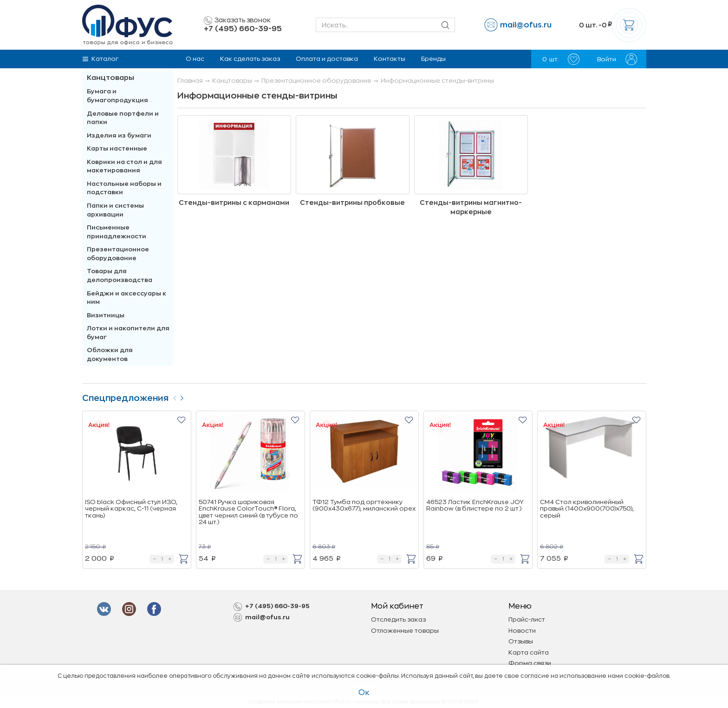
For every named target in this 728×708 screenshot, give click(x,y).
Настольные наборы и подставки (124, 188)
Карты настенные (117, 148)
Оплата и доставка (327, 59)
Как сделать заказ (250, 59)
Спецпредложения (125, 398)
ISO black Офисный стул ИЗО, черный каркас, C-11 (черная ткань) (131, 509)
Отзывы (521, 641)
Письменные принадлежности (117, 232)
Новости (522, 631)
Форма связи (530, 663)
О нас (195, 59)
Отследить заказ (398, 619)
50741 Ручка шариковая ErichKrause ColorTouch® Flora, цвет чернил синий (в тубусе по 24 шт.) (248, 512)
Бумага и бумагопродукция (117, 96)
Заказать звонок (237, 20)
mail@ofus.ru (526, 25)
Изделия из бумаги (119, 135)
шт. (561, 59)
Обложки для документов (110, 354)
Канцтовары (110, 78)
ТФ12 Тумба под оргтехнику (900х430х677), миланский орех (364, 505)
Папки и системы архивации (115, 210)
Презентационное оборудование (118, 254)
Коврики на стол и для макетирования (124, 166)
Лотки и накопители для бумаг (128, 333)
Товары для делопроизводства (120, 275)
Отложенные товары (405, 631)
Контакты (390, 59)
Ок (364, 693)
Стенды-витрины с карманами (234, 203)
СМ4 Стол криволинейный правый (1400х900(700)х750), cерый (587, 509)
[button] (181, 420)
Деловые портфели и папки (123, 118)
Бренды (433, 59)
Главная (190, 81)
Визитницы (106, 315)
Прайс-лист (527, 619)
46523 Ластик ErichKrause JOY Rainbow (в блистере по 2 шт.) (475, 505)
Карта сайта (529, 652)
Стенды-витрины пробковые (352, 203)
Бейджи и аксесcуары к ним (127, 298)
